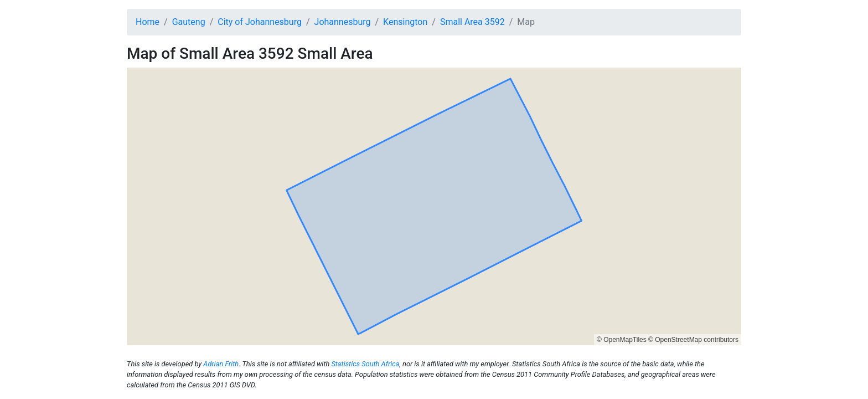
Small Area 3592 (472, 22)
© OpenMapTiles (622, 340)
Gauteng (189, 22)
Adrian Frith (221, 364)
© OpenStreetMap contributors (693, 340)
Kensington (405, 22)
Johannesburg (343, 22)
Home (148, 22)
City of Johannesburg (260, 22)
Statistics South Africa (365, 364)
